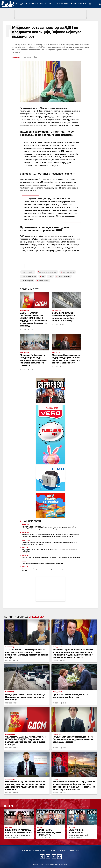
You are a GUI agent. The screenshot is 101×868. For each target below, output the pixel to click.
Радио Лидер (8, 4)
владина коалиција (64, 276)
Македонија (22, 4)
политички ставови (69, 272)
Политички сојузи (28, 272)
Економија (33, 4)
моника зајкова (28, 281)
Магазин (73, 4)
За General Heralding (69, 851)
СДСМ (43, 276)
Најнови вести (32, 521)
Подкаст (82, 4)
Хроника (43, 4)
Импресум (27, 851)
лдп (51, 276)
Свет (66, 4)
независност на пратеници (48, 272)
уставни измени (43, 281)
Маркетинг (40, 851)
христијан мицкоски (29, 276)
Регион (60, 4)
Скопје (52, 4)
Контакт (53, 851)
